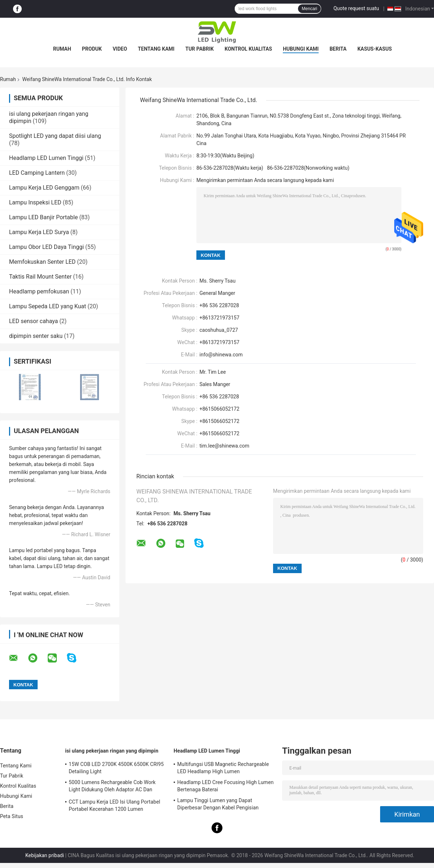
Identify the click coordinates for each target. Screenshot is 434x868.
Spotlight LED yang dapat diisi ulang (55, 136)
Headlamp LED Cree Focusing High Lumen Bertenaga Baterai (225, 786)
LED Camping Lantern (37, 173)
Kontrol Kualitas (248, 49)
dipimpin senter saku (36, 336)
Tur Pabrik (199, 49)
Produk (92, 49)
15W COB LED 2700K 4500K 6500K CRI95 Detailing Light (116, 768)
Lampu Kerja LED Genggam (44, 188)
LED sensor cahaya (33, 321)
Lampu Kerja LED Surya (39, 232)
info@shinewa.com (221, 355)
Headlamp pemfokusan (39, 291)
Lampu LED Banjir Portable (43, 217)
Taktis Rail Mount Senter (40, 277)
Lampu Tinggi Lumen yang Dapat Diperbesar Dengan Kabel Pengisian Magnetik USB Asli (218, 805)
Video (120, 49)
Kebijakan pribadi (45, 855)
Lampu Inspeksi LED (35, 202)
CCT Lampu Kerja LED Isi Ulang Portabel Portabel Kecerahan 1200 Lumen (114, 805)
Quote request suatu (356, 8)
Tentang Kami (156, 49)
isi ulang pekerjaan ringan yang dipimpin (112, 751)
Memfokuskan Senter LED (42, 262)
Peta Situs (12, 816)
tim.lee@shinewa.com (225, 446)
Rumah (62, 49)
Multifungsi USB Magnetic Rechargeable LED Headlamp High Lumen (223, 768)
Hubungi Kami (301, 49)
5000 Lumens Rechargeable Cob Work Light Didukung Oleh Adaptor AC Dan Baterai (112, 787)
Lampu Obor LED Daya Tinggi (46, 247)
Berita (338, 49)
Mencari (309, 9)
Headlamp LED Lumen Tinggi (46, 158)
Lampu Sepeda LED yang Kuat (48, 306)
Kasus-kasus (375, 49)
